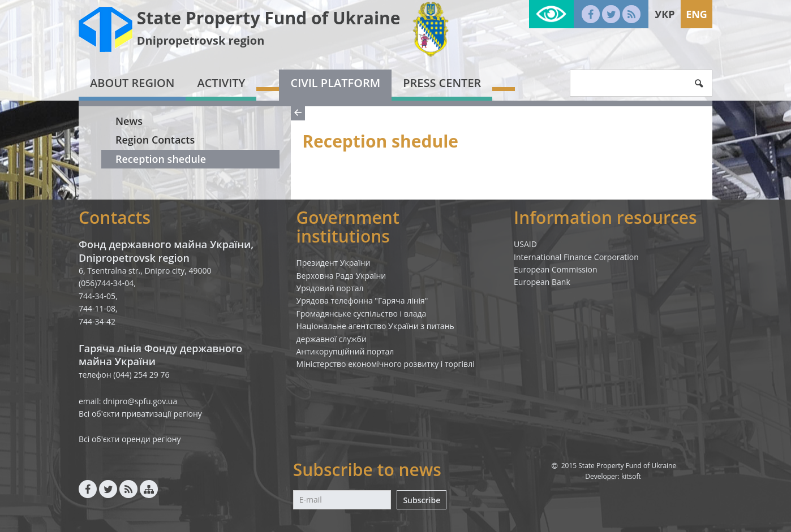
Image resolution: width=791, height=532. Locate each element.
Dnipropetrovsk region (201, 40)
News (129, 121)
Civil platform (335, 83)
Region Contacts (155, 140)
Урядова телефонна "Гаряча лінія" (362, 300)
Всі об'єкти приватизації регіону (140, 414)
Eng (697, 14)
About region (132, 83)
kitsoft (631, 476)
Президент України (334, 263)
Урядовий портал (330, 288)
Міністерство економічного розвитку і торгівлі (386, 364)
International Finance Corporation (576, 257)
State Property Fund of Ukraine (269, 18)
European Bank (542, 282)
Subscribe (422, 500)
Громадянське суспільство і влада (362, 313)
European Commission (556, 269)
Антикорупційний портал (345, 351)
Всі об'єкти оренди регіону (130, 439)
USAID (525, 244)
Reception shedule (161, 159)
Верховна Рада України (341, 276)
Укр (665, 14)
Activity (221, 83)
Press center (442, 83)
